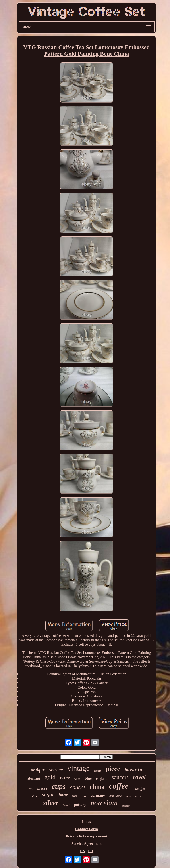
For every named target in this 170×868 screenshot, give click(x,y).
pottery (80, 805)
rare (65, 777)
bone (63, 795)
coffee (119, 786)
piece (113, 769)
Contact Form (87, 829)
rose (75, 796)
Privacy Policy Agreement (87, 836)
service (56, 770)
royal (139, 777)
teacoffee (139, 789)
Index (87, 822)
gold (50, 777)
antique (38, 770)
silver (51, 803)
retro (138, 796)
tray (30, 789)
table (84, 796)
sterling (34, 778)
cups (59, 786)
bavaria (133, 770)
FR (91, 851)
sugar (48, 795)
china (97, 787)
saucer (78, 788)
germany (98, 795)
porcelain (104, 803)
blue (88, 778)
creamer (126, 806)
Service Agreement (87, 844)
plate (128, 796)
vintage (78, 768)
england (102, 779)
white (77, 779)
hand (66, 805)
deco (35, 796)
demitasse (115, 796)
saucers (120, 777)
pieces (42, 788)
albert (98, 771)
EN (83, 851)
